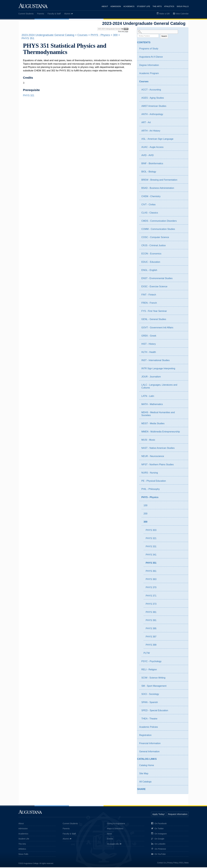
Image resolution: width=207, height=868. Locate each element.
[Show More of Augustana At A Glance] (183, 58)
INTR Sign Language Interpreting (158, 369)
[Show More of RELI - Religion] (183, 671)
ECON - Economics (151, 254)
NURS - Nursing (150, 473)
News (109, 834)
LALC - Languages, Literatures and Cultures (159, 387)
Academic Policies (149, 728)
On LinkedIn (158, 845)
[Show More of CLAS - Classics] (183, 214)
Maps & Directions (115, 829)
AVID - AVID (148, 156)
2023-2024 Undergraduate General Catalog (48, 35)
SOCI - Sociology (150, 695)
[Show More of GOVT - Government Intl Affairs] (183, 329)
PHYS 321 (151, 539)
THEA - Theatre (149, 719)
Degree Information (149, 66)
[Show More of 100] (183, 507)
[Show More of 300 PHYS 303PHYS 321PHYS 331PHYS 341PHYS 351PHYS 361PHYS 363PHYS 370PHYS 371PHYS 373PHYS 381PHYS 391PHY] (181, 523)
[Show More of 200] (183, 515)
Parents (41, 14)
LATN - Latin (148, 397)
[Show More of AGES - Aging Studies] (183, 99)
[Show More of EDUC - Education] (183, 263)
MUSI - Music (148, 441)
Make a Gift (164, 14)
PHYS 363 (151, 580)
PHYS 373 (151, 605)
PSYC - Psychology (152, 662)
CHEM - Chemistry (151, 197)
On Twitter (157, 830)
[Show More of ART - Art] (183, 124)
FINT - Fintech (149, 296)
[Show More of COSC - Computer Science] (183, 238)
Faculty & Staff (54, 14)
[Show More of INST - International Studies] (183, 361)
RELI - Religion (149, 670)
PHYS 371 (151, 596)
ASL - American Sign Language (157, 140)
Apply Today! (159, 815)
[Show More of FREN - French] (183, 304)
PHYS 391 (151, 621)
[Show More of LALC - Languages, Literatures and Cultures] (183, 386)
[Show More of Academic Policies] (183, 728)
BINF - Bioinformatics (152, 164)
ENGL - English (149, 271)
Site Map (144, 774)
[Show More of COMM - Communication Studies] (183, 230)
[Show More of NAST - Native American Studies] (183, 449)
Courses (144, 82)
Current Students (26, 14)
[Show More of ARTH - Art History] (183, 132)
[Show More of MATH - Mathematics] (183, 405)
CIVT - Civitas (148, 205)
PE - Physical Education (154, 482)
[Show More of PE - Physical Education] (183, 482)
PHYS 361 (151, 572)
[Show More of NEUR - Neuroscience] (183, 457)
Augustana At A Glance (151, 58)
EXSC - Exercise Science (154, 287)
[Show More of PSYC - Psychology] (183, 663)
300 (146, 523)
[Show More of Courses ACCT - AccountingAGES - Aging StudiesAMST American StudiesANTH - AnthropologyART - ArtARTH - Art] (181, 83)
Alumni (67, 14)
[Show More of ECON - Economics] (183, 255)
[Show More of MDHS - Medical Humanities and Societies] (183, 414)
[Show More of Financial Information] (183, 745)
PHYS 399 (151, 646)
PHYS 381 (151, 613)
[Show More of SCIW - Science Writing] (183, 679)
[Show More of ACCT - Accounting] (183, 91)
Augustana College (33, 6)
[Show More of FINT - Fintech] (183, 296)
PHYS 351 (151, 564)
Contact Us (162, 864)
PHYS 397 (151, 638)
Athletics (169, 6)
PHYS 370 (151, 588)
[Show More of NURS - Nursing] (183, 474)
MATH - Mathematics (152, 405)
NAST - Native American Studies (158, 449)
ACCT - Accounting (151, 91)
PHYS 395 (151, 629)
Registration (145, 736)
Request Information (178, 815)
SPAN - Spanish (150, 703)
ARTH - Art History (151, 131)
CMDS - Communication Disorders (159, 222)
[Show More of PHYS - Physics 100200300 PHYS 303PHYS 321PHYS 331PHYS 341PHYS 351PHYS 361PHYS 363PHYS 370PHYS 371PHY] (181, 498)
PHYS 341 (151, 556)
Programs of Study (149, 49)
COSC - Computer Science (155, 238)
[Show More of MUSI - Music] (183, 441)
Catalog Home (147, 766)
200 (146, 514)
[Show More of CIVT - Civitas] (183, 206)
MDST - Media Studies (153, 424)
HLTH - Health (149, 353)
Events (110, 840)
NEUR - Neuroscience (153, 457)
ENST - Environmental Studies (157, 279)
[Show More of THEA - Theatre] (183, 720)
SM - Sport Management (154, 687)
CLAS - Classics (150, 213)
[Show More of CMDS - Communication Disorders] (183, 222)
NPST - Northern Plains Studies (158, 465)
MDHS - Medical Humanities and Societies (158, 415)
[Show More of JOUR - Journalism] (183, 378)
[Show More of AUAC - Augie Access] (183, 148)
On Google (158, 840)
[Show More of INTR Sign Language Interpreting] (183, 370)
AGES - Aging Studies (153, 99)
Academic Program (149, 74)
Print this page (123, 31)
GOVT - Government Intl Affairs (157, 328)
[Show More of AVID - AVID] (183, 156)
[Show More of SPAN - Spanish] (183, 703)
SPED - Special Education (155, 711)
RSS (181, 864)
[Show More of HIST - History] (183, 345)
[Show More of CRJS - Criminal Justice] (183, 247)
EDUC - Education (151, 263)
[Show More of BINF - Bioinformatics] (183, 165)
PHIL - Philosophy (151, 490)
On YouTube (158, 855)
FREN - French (149, 304)
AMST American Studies (154, 107)
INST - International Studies (156, 361)
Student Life (143, 6)
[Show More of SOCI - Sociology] (183, 695)
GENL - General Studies (154, 320)
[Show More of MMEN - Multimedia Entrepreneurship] (183, 433)
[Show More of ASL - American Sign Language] (183, 140)
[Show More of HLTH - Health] (183, 353)
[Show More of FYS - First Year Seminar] (183, 312)
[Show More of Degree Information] (183, 66)
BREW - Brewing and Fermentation (159, 181)
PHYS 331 (151, 547)
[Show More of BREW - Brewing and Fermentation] (183, 181)
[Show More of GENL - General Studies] (183, 320)
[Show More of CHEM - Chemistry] (183, 198)
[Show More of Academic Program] (183, 75)
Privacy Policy (173, 864)
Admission (115, 6)
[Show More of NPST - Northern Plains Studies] (183, 466)
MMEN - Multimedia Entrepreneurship (161, 432)
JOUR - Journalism (151, 378)
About (104, 6)
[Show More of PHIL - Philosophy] (183, 490)
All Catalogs (145, 782)
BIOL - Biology (149, 172)
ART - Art (146, 123)
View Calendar (182, 14)
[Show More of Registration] (183, 736)
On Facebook (159, 824)
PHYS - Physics (150, 498)
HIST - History (149, 345)
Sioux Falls (183, 6)
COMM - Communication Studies (158, 230)
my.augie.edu (113, 845)
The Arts (157, 6)
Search (164, 37)
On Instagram (159, 834)
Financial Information (150, 744)
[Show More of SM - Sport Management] (183, 687)
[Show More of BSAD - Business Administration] (183, 189)
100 (146, 506)
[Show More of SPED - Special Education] (183, 712)
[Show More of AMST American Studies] (183, 107)
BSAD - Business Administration (158, 189)
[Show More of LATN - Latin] (183, 397)
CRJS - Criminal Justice (154, 246)
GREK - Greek (149, 336)
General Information (149, 752)
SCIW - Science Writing (153, 678)
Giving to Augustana (116, 824)
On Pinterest (159, 850)
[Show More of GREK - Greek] (183, 337)
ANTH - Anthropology (152, 115)
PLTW (147, 654)
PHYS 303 (151, 531)
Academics (128, 6)
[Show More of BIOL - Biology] (183, 173)
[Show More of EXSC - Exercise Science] (183, 288)
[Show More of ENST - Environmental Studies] (183, 280)
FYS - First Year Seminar (154, 312)
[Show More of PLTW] (183, 654)
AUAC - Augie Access (153, 148)
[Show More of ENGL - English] (183, 271)
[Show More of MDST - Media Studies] (183, 425)
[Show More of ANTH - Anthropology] (183, 115)
